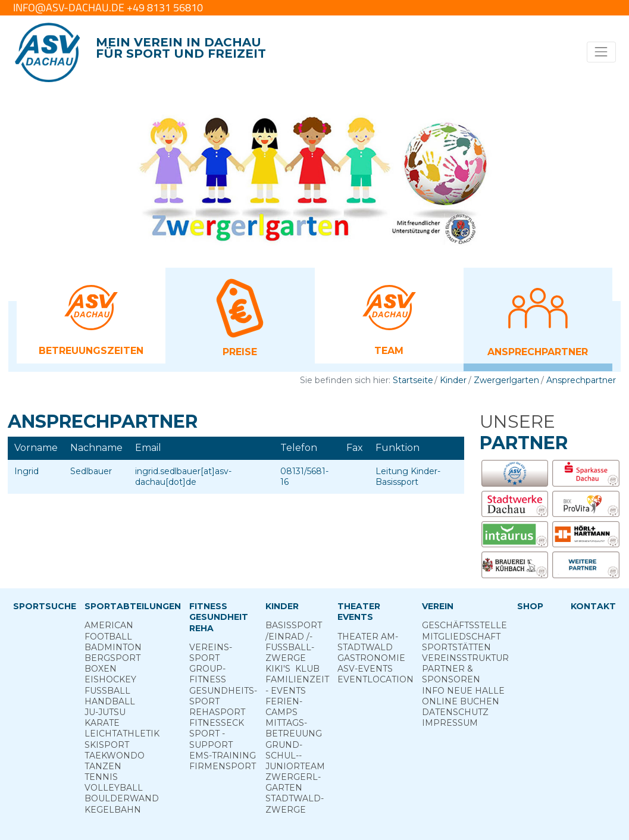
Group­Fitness (208, 674)
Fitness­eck (217, 723)
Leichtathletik (122, 734)
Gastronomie (371, 658)
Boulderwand (122, 798)
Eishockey (110, 679)
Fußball (107, 691)
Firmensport (223, 766)
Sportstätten (456, 647)
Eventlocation (375, 679)
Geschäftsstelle (464, 625)
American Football (109, 631)
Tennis (101, 777)
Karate (102, 723)
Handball (110, 701)
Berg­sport (112, 658)
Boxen (101, 669)
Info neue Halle (463, 691)
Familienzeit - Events (297, 685)
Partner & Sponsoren (451, 674)
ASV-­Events (365, 669)
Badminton (113, 647)
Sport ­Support (211, 739)
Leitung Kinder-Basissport (408, 477)
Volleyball (114, 788)
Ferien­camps (284, 707)
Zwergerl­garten (293, 782)
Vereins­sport (211, 653)
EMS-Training (223, 756)
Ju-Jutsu (105, 712)
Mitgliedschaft (461, 637)
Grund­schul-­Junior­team (295, 756)
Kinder (453, 380)
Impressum (450, 723)
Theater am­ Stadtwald (368, 642)
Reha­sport (217, 712)
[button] (91, 315)
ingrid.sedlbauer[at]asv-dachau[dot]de (183, 477)
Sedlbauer (91, 471)
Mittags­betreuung (294, 728)
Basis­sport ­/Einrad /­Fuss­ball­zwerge (294, 642)
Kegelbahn (113, 810)
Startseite (413, 380)
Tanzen (103, 766)
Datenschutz (455, 712)
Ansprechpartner (581, 380)
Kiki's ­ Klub (292, 669)
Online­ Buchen (461, 701)
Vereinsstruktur (465, 658)
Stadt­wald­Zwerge (295, 804)
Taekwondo (115, 756)
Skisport (107, 745)
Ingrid (26, 471)
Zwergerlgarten (506, 380)
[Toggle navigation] (601, 52)
